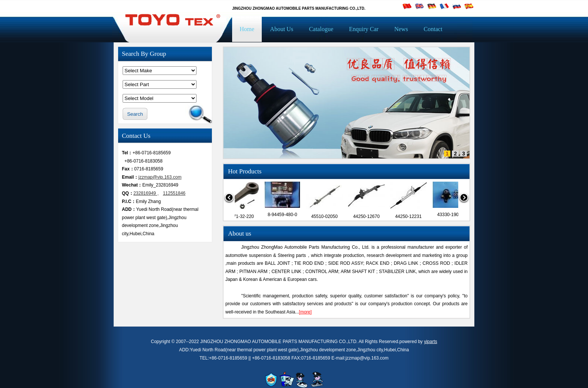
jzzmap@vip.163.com (160, 177)
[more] (305, 312)
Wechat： (132, 185)
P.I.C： (129, 201)
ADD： (129, 209)
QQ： (128, 193)
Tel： (127, 153)
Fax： (128, 169)
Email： (130, 177)
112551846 (174, 193)
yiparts (430, 342)
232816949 (145, 193)
